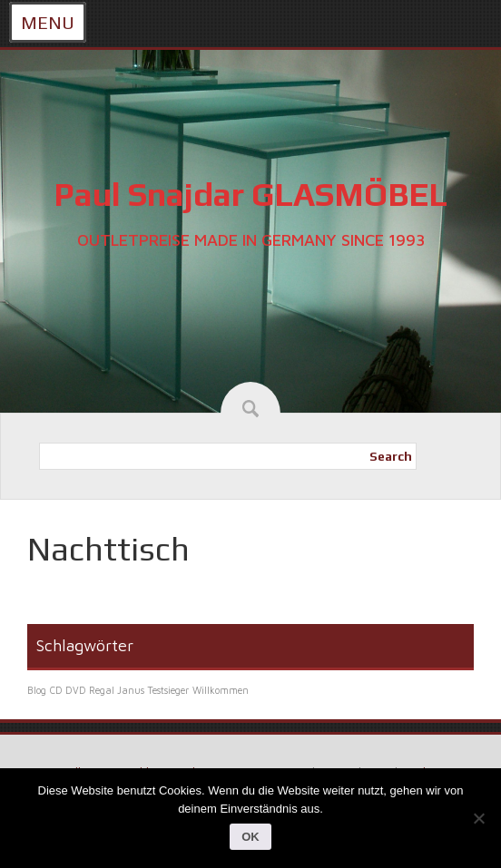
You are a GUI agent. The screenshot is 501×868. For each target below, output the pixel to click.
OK (250, 837)
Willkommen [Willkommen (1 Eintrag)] (221, 690)
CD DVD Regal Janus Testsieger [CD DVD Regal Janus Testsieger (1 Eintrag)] (119, 690)
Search (391, 456)
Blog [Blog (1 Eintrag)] (37, 690)
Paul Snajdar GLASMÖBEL (250, 194)
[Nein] (478, 818)
